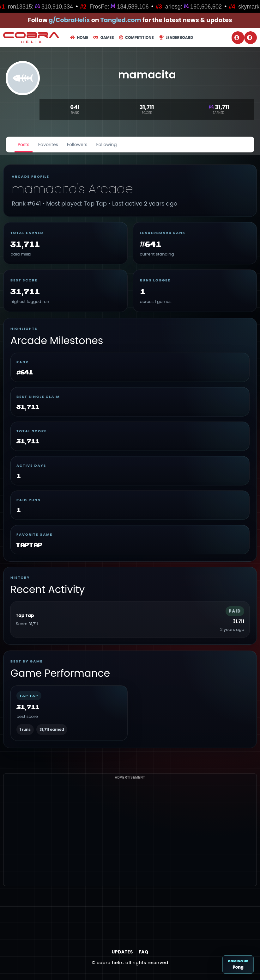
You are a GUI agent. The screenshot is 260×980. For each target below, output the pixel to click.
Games (103, 37)
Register (250, 38)
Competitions (136, 37)
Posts (24, 145)
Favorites (48, 145)
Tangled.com (121, 20)
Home (79, 37)
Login (237, 38)
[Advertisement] (130, 841)
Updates (122, 952)
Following (106, 145)
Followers (77, 145)
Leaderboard (176, 37)
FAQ (144, 952)
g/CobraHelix (70, 20)
